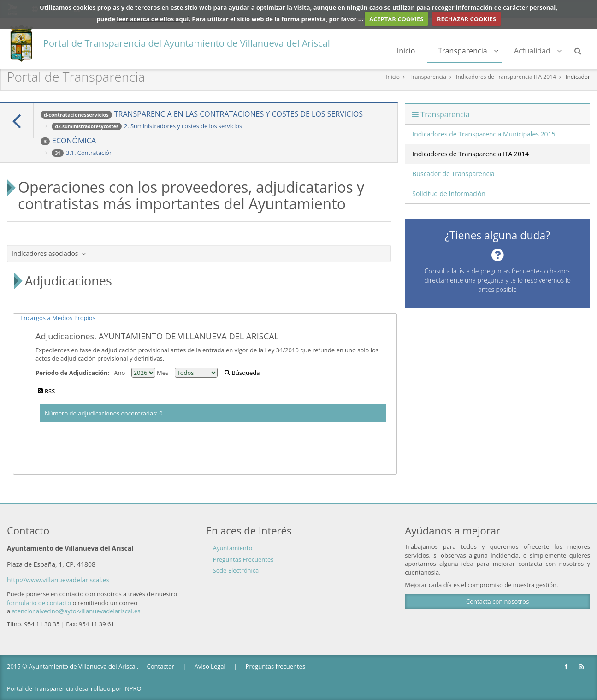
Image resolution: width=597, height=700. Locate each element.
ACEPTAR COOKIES (396, 19)
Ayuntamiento (233, 548)
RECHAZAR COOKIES (467, 19)
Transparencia (468, 51)
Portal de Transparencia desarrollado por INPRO (74, 688)
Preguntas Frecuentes (243, 559)
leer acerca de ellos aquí (153, 19)
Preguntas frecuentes (275, 666)
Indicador (578, 77)
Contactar (161, 666)
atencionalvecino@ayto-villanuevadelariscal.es (76, 611)
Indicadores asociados (49, 253)
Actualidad (538, 51)
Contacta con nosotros (497, 601)
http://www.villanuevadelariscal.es (58, 580)
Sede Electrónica (236, 570)
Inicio (406, 51)
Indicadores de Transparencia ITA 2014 (506, 77)
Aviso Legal (210, 666)
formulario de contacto (39, 603)
